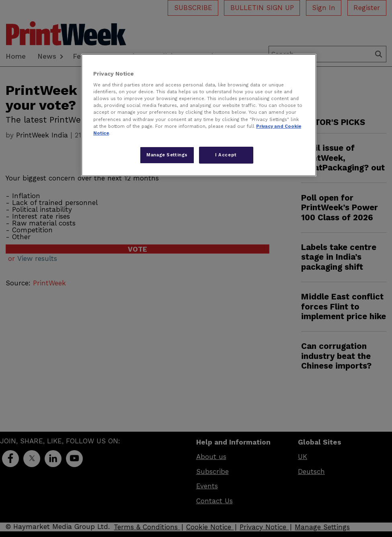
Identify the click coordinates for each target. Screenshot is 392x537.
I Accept (226, 155)
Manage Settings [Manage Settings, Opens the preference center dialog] (167, 155)
